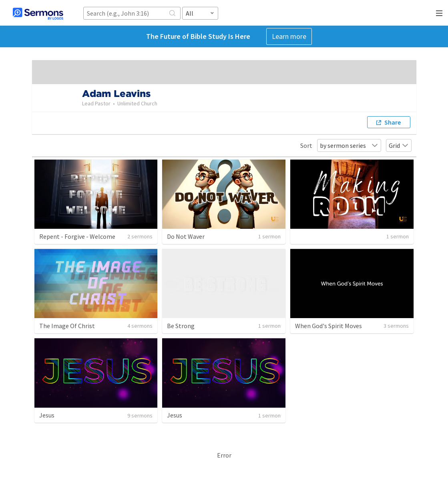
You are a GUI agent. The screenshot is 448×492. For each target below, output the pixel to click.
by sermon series (349, 145)
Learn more (289, 36)
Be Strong (181, 326)
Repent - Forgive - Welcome (77, 236)
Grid (399, 145)
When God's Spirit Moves (328, 326)
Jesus (47, 415)
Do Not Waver (186, 236)
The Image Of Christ (67, 326)
